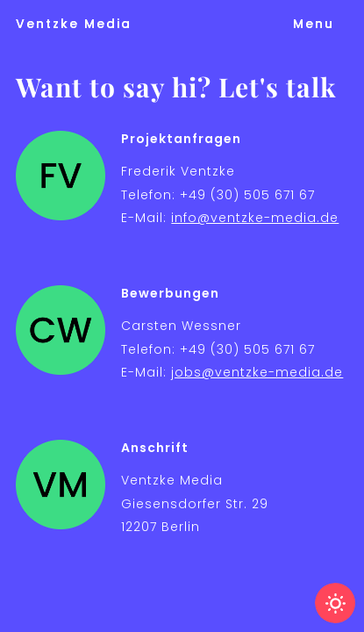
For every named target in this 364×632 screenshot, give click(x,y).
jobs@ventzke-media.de (257, 372)
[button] (313, 24)
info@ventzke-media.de (255, 218)
